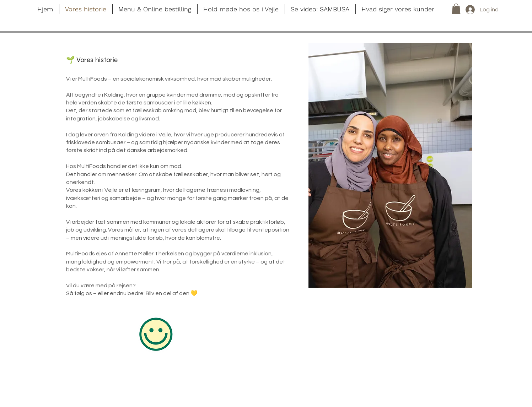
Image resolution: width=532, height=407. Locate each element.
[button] (456, 9)
